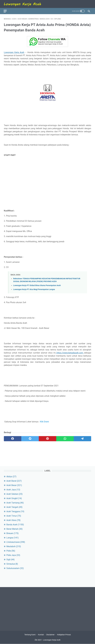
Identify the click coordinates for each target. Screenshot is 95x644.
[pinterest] (47, 438)
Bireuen (13, 533)
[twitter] (30, 438)
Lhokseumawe (16, 542)
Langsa (13, 538)
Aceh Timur (14, 516)
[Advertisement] (47, 177)
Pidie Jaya (13, 555)
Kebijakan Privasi (64, 635)
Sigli (11, 559)
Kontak (41, 635)
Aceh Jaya (13, 489)
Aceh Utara (13, 520)
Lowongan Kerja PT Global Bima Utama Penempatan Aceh (37, 285)
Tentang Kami (30, 635)
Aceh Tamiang (15, 503)
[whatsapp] (65, 438)
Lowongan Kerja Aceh (14, 52)
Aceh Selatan (15, 494)
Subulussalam (15, 568)
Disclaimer (50, 635)
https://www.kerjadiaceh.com (70, 352)
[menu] (7, 10)
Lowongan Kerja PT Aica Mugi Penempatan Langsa (34, 289)
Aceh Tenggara (15, 511)
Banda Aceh (15, 524)
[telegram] (82, 438)
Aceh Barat (14, 481)
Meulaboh (14, 546)
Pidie (11, 551)
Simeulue (12, 564)
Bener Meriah (15, 529)
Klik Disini (44, 421)
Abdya (11, 476)
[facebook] (13, 438)
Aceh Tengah (14, 507)
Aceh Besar (14, 485)
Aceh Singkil (14, 498)
